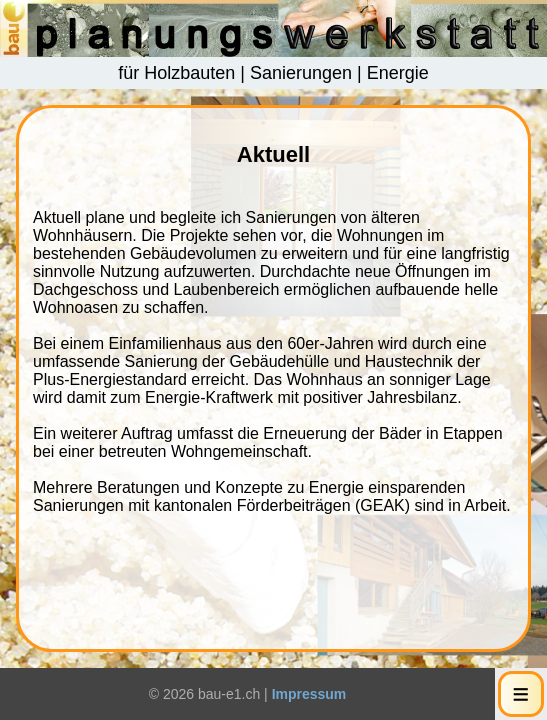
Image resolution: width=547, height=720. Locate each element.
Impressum (309, 694)
